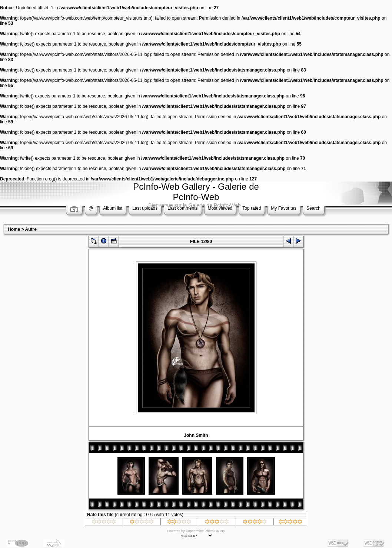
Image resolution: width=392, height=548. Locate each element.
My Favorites (284, 208)
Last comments (182, 208)
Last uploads (145, 208)
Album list (113, 208)
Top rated (252, 208)
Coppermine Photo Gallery (205, 531)
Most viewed (220, 208)
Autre (31, 229)
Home (14, 229)
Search (313, 208)
